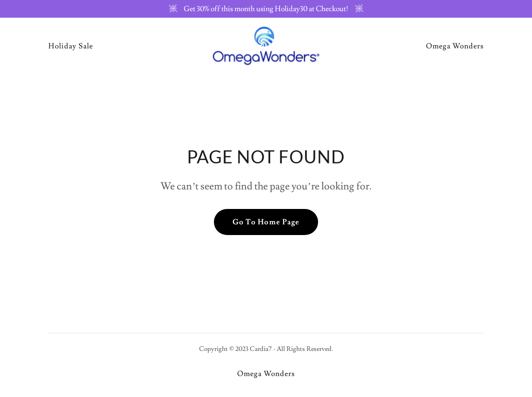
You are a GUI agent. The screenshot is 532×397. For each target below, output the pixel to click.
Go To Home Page (266, 222)
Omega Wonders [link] (455, 46)
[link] (266, 44)
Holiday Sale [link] (71, 46)
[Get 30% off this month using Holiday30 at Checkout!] (266, 9)
